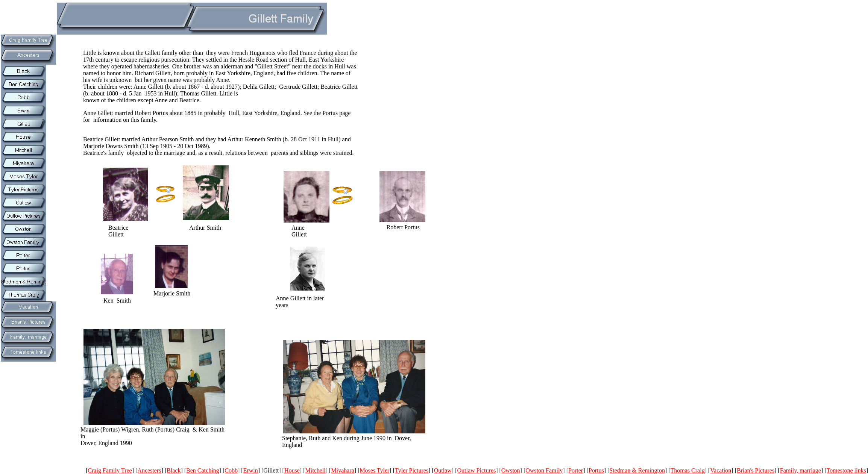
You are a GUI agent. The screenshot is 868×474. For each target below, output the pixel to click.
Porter (576, 470)
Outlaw (443, 470)
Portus (596, 470)
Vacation (721, 470)
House (292, 470)
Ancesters (149, 470)
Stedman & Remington (637, 470)
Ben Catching (203, 470)
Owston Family (544, 470)
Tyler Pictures (412, 470)
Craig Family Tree (110, 470)
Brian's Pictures (756, 470)
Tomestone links (846, 470)
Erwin (251, 470)
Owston (511, 470)
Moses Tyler (374, 470)
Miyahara (342, 470)
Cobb (231, 470)
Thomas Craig (688, 470)
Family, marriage (800, 470)
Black (174, 470)
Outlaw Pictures (476, 470)
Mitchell (315, 470)
